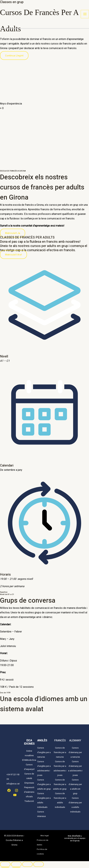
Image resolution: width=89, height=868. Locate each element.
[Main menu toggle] (85, 14)
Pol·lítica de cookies (41, 847)
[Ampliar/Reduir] (5, 860)
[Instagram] (16, 790)
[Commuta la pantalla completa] (16, 860)
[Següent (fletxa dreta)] (16, 865)
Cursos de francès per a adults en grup (60, 784)
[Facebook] (9, 790)
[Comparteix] (27, 860)
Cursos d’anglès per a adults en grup (44, 784)
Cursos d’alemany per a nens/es (75, 752)
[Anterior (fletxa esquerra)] (5, 865)
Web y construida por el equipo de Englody (75, 838)
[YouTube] (15, 795)
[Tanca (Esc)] (39, 860)
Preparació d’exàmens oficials (29, 792)
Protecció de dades (44, 840)
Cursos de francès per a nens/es (60, 752)
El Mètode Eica (29, 760)
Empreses (29, 783)
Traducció (29, 801)
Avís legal (45, 836)
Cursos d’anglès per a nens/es (44, 752)
